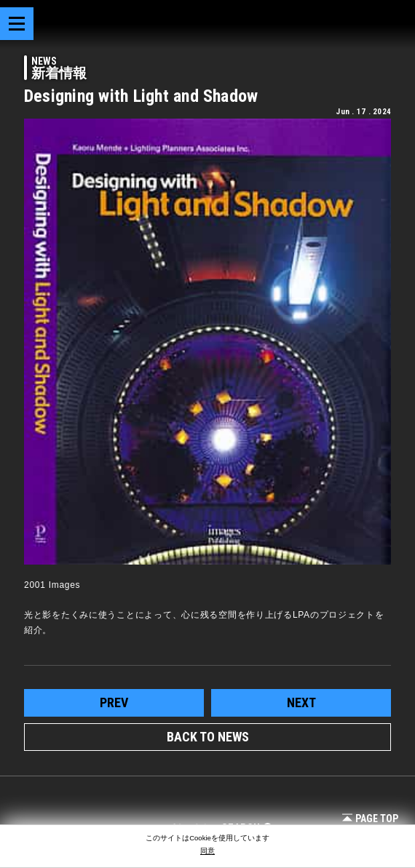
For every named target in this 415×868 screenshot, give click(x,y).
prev (114, 702)
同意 (207, 851)
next (301, 702)
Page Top (370, 819)
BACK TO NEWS (208, 737)
